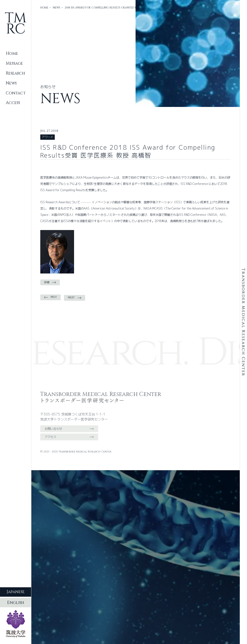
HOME (44, 8)
